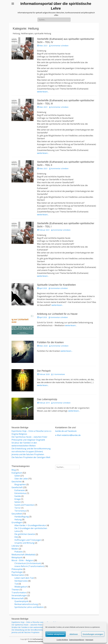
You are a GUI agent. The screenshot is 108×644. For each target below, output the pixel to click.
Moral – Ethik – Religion (22, 560)
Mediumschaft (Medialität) (23, 555)
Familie (18, 496)
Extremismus (20, 493)
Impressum (89, 640)
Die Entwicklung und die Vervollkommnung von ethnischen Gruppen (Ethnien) (42, 630)
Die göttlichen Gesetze (25, 534)
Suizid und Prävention (24, 505)
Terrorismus (20, 511)
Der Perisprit (44, 371)
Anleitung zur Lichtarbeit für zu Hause (57, 314)
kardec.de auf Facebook (66, 431)
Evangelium (17, 473)
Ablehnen (74, 634)
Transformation (19, 593)
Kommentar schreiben (60, 46)
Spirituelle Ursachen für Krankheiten (56, 285)
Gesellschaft (17, 487)
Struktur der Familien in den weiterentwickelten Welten (33, 627)
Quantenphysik (21, 601)
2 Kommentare (59, 374)
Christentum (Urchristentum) (28, 563)
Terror (18, 508)
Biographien (20, 484)
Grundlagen (17, 522)
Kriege (17, 499)
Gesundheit (17, 514)
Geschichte (16, 482)
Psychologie (17, 572)
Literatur (16, 546)
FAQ (16, 537)
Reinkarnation (18, 575)
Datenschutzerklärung (77, 640)
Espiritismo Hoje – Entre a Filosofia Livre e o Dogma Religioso (36, 622)
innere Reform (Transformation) (29, 566)
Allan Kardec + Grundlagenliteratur (30, 525)
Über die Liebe (21, 479)
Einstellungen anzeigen (93, 634)
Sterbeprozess (21, 581)
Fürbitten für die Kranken (50, 342)
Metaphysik (17, 557)
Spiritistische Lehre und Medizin (29, 607)
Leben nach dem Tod (24, 578)
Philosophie (17, 569)
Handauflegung (22, 517)
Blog (14, 470)
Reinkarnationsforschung (26, 604)
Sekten (18, 502)
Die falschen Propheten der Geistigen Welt (31, 457)
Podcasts (19, 552)
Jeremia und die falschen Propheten (28, 454)
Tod (16, 584)
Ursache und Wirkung (24, 543)
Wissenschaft (18, 598)
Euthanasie (20, 490)
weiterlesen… (43, 92)
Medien (15, 549)
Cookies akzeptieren (56, 634)
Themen (15, 590)
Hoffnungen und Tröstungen (28, 540)
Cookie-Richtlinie (62, 640)
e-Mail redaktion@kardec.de (68, 435)
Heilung (18, 520)
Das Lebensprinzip (47, 399)
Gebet (17, 476)
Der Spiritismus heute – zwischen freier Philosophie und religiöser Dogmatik (41, 625)
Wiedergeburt (21, 587)
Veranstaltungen (19, 595)
